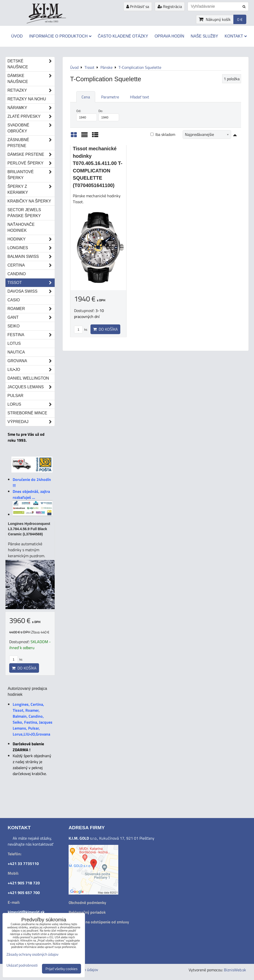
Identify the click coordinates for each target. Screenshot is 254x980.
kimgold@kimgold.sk (26, 912)
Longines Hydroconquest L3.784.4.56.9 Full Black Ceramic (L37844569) (29, 529)
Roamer (31, 309)
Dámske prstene (31, 155)
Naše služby (204, 36)
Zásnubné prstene (31, 143)
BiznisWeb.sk (235, 970)
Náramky (31, 108)
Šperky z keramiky (31, 190)
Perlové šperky (31, 163)
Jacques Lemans (31, 387)
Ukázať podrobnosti (22, 965)
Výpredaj (31, 422)
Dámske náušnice (31, 79)
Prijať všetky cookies (62, 969)
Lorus (31, 404)
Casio (14, 300)
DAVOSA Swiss (31, 291)
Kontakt (236, 36)
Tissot (31, 283)
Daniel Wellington (28, 378)
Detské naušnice (31, 64)
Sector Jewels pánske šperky (24, 213)
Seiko (14, 326)
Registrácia (170, 6)
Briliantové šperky (31, 175)
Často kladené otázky (123, 36)
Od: (87, 115)
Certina (31, 265)
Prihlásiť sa (138, 6)
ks (81, 329)
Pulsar (15, 396)
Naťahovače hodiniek (21, 227)
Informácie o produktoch (60, 36)
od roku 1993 (52, 21)
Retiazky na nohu (27, 99)
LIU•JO (31, 370)
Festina (31, 335)
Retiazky (31, 90)
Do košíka (105, 329)
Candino (17, 274)
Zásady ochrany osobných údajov (32, 954)
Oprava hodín (169, 36)
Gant (31, 317)
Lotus (14, 343)
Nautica (16, 352)
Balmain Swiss (31, 257)
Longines (31, 248)
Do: (109, 115)
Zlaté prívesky (31, 117)
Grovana (31, 361)
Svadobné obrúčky (31, 128)
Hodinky (31, 239)
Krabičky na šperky (29, 201)
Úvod (17, 36)
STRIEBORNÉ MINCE (27, 413)
